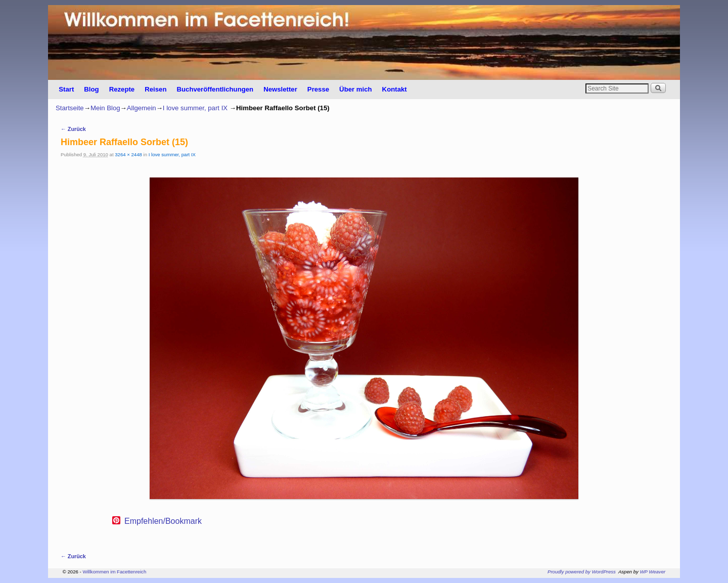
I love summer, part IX (195, 108)
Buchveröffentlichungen (215, 89)
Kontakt (395, 89)
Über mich (356, 89)
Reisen (155, 89)
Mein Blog (105, 108)
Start (66, 89)
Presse (318, 89)
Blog (91, 89)
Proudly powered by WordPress (582, 572)
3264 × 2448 (128, 154)
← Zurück (73, 129)
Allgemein (142, 108)
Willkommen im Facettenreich (114, 572)
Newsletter (280, 89)
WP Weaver (653, 572)
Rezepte (122, 89)
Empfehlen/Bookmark (163, 521)
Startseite (70, 108)
